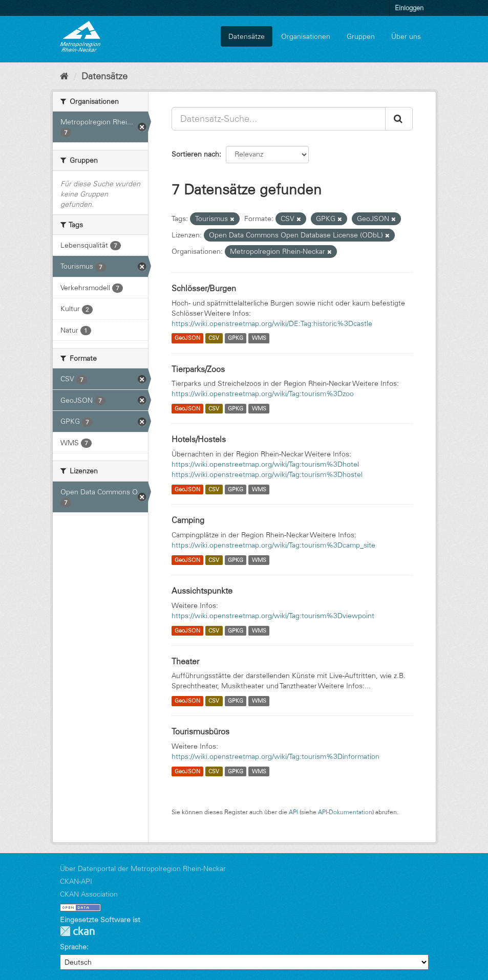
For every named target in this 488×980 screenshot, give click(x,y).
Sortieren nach (195, 154)
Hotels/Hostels (199, 439)
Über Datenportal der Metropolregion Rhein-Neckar (143, 868)
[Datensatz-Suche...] (279, 119)
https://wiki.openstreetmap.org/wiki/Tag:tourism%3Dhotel (265, 464)
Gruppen (361, 36)
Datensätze (247, 36)
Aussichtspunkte (202, 591)
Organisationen (306, 36)
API (293, 812)
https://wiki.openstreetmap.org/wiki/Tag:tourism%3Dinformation (275, 756)
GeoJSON (187, 338)
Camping (188, 520)
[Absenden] (399, 119)
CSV (214, 338)
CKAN (77, 931)
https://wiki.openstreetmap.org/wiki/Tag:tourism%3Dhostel (267, 474)
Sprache (73, 947)
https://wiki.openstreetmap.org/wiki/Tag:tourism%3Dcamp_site (273, 545)
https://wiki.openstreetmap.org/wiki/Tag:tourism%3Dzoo (263, 394)
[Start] (64, 76)
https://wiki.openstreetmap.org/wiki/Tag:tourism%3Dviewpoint (273, 616)
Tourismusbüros (200, 731)
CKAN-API (76, 881)
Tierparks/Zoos (198, 369)
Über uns (406, 36)
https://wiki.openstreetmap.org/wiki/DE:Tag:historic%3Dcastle (272, 323)
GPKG (236, 338)
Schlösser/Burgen (204, 288)
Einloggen (409, 8)
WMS (259, 338)
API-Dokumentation (345, 812)
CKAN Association (89, 894)
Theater (185, 661)
